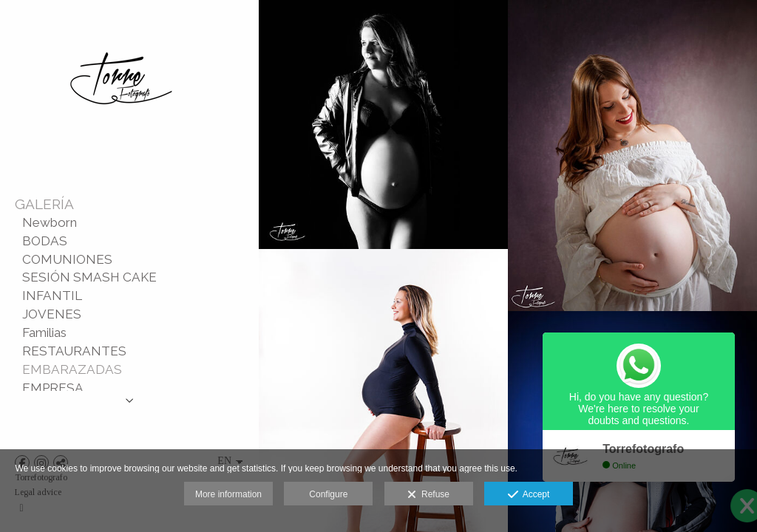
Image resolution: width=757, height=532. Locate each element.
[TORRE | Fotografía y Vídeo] (122, 139)
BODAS (45, 241)
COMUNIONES (67, 259)
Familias (44, 332)
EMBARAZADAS (72, 369)
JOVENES (52, 314)
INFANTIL (52, 296)
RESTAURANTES (74, 351)
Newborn (50, 222)
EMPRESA (53, 388)
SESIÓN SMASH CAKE (89, 277)
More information (228, 494)
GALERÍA (44, 204)
